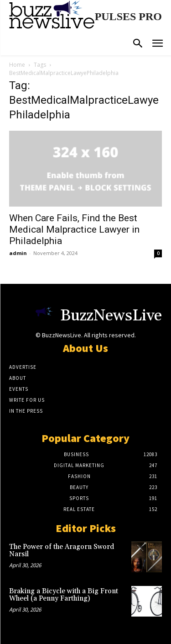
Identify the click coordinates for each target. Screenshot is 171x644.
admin (18, 253)
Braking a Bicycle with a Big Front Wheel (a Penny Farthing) (64, 595)
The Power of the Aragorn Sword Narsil (62, 551)
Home (17, 65)
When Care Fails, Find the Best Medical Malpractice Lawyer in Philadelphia (74, 229)
